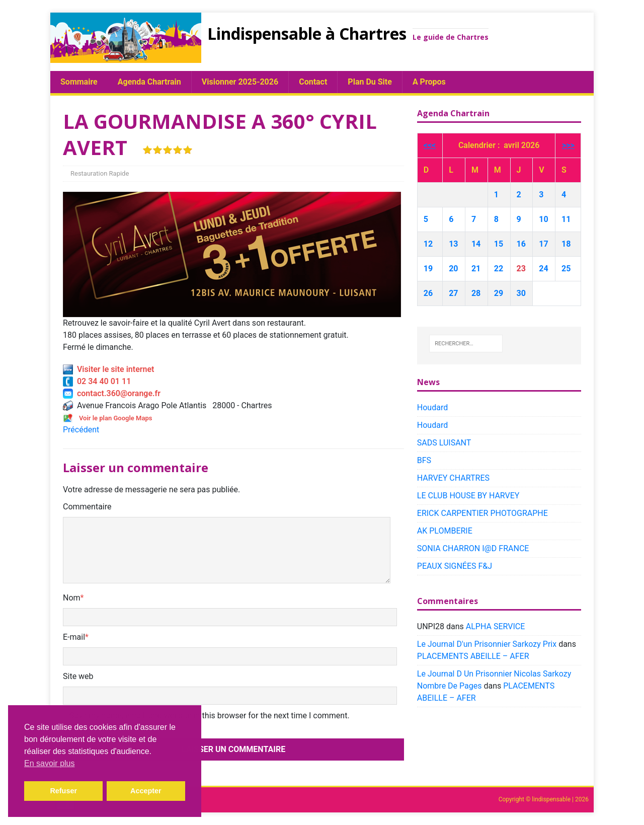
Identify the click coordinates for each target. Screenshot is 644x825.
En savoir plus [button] (50, 763)
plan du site (370, 82)
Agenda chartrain (149, 82)
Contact (313, 82)
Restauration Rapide (100, 173)
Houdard (432, 407)
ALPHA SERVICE (495, 626)
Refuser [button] (63, 791)
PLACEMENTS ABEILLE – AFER (473, 656)
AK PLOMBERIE (445, 531)
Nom (72, 598)
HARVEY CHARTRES (453, 478)
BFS (424, 460)
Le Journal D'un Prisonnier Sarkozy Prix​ (487, 644)
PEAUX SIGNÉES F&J (455, 566)
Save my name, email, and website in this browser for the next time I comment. (210, 716)
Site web (78, 676)
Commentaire (87, 507)
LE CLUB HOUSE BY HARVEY (468, 496)
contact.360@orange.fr (112, 393)
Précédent (81, 430)
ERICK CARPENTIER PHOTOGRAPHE (482, 513)
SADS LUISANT (444, 443)
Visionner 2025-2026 (240, 82)
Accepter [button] (146, 791)
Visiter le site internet (108, 369)
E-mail (74, 637)
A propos (429, 82)
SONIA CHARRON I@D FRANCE (473, 548)
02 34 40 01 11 (97, 381)
